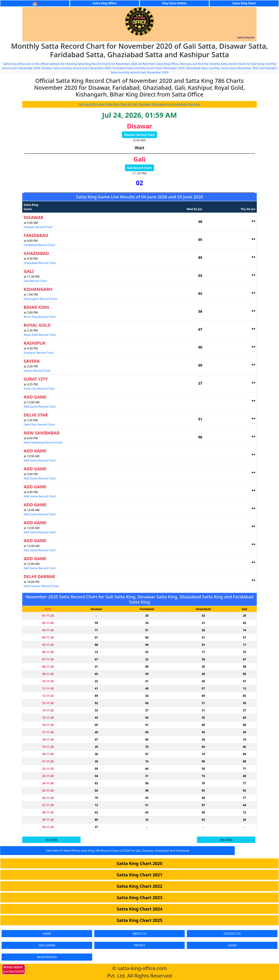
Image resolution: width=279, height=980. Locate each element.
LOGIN (232, 945)
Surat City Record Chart (39, 389)
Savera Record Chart (37, 371)
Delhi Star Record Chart (39, 424)
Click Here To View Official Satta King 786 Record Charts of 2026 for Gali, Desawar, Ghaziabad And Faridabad (118, 851)
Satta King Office (105, 3)
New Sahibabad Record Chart (43, 442)
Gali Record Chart (140, 168)
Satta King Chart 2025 (140, 920)
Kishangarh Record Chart (40, 299)
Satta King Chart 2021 (140, 875)
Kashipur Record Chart (39, 353)
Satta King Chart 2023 (140, 897)
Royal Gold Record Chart (40, 335)
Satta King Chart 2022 (140, 886)
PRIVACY (139, 945)
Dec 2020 (226, 840)
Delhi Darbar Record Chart (41, 586)
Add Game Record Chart (40, 407)
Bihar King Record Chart (40, 317)
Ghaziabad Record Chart (40, 263)
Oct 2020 (52, 840)
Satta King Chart (244, 3)
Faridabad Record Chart (40, 245)
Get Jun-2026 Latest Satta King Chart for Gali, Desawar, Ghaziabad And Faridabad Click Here (139, 104)
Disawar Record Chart (139, 135)
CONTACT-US (232, 934)
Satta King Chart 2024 (140, 909)
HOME (47, 934)
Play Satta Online (174, 3)
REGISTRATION (47, 957)
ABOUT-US (140, 934)
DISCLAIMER (47, 945)
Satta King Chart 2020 (140, 863)
